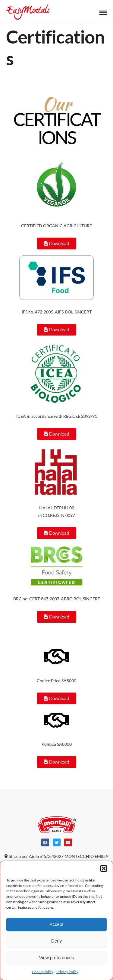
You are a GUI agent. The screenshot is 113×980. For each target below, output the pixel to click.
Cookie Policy (43, 972)
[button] (104, 868)
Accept (57, 924)
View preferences (57, 957)
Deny (56, 941)
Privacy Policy (67, 972)
